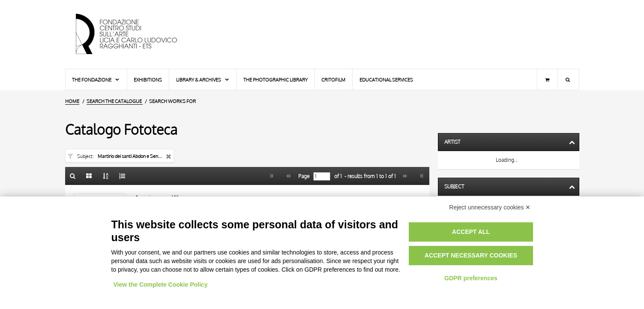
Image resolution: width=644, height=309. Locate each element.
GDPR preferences (471, 278)
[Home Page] (134, 34)
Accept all (471, 232)
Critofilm (333, 80)
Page (303, 176)
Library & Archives (203, 80)
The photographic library (276, 80)
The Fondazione (96, 80)
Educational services (386, 80)
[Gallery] (89, 176)
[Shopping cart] (547, 79)
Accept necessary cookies (471, 255)
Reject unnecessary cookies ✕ (490, 207)
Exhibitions (148, 80)
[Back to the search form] (73, 176)
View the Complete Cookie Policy (161, 285)
